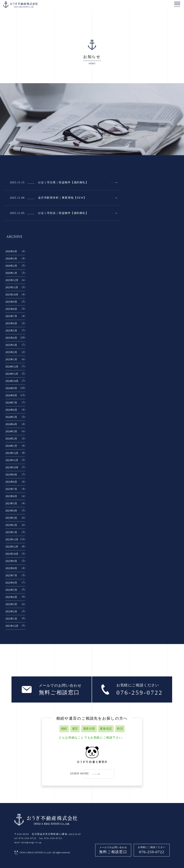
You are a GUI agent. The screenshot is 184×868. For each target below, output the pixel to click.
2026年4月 (11, 251)
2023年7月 (11, 489)
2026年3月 (11, 259)
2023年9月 (11, 475)
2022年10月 (12, 554)
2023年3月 (11, 518)
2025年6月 (11, 323)
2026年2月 (11, 266)
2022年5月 (11, 590)
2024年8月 (11, 395)
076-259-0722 (152, 852)
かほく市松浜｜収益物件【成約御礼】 (63, 213)
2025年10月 (12, 295)
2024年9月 (11, 388)
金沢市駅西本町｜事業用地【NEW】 (62, 198)
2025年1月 (11, 359)
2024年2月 (11, 439)
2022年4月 (11, 597)
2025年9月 (11, 302)
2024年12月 (12, 367)
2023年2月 (11, 525)
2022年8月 (11, 568)
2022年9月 (11, 561)
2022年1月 (11, 619)
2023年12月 (12, 453)
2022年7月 (11, 576)
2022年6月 (11, 583)
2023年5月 (11, 503)
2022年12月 (12, 540)
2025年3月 (11, 345)
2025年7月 (11, 316)
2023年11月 (12, 460)
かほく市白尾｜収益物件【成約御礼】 (63, 182)
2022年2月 (11, 612)
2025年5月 (11, 331)
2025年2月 (11, 352)
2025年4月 (11, 338)
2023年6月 (11, 496)
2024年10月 (12, 381)
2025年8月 (11, 309)
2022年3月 (11, 604)
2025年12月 (12, 280)
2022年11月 (12, 547)
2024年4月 (11, 424)
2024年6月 (11, 410)
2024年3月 (11, 431)
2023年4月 (11, 511)
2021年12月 (12, 626)
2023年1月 (11, 532)
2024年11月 (12, 374)
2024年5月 (11, 417)
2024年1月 (11, 446)
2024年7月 (11, 403)
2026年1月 (11, 273)
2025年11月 (12, 287)
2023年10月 (12, 467)
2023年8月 (11, 482)
